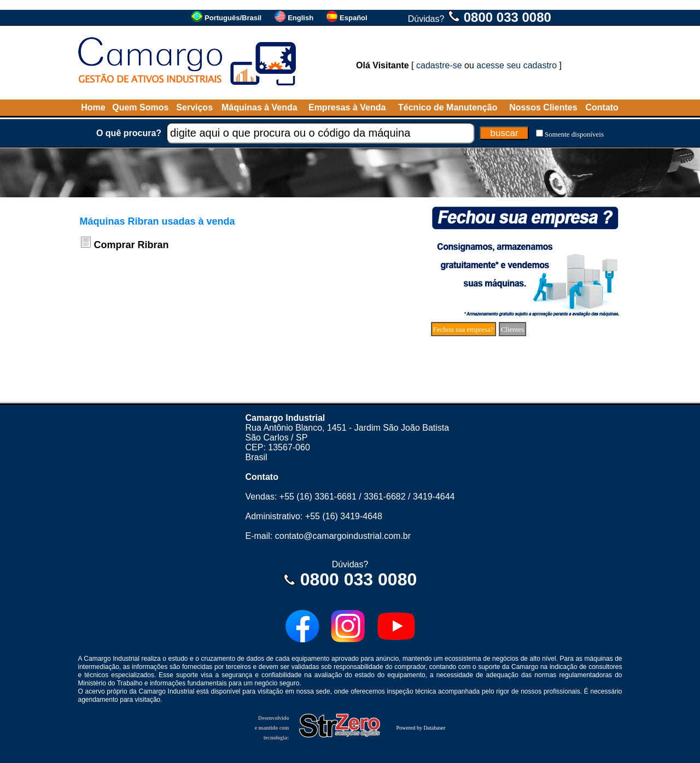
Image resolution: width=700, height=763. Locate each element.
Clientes (513, 329)
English (301, 18)
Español (354, 18)
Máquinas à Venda (259, 107)
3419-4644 (434, 497)
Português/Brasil (233, 18)
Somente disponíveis (574, 134)
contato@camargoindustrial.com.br (343, 536)
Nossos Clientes (543, 107)
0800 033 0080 (507, 17)
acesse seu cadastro (517, 65)
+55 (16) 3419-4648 (344, 516)
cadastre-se (439, 65)
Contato (602, 107)
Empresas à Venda (347, 107)
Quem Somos (140, 107)
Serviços (194, 107)
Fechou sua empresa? (463, 329)
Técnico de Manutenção (448, 107)
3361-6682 (385, 497)
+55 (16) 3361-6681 (318, 497)
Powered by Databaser (421, 728)
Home (93, 107)
